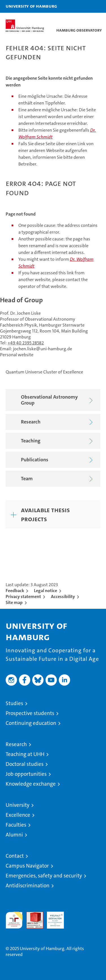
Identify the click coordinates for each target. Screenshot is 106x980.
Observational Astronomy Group (58, 400)
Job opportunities (26, 774)
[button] (84, 6)
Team (58, 479)
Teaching (58, 441)
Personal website (17, 355)
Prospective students (30, 713)
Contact (15, 856)
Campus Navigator (27, 866)
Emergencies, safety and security (44, 876)
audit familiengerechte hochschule (14, 920)
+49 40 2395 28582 (26, 343)
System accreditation (76, 918)
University (18, 805)
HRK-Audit (52, 918)
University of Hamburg (31, 6)
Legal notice (46, 591)
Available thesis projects (45, 514)
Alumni (14, 835)
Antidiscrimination (28, 886)
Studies (14, 703)
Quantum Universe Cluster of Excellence (44, 372)
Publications (58, 460)
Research (58, 422)
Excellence (18, 815)
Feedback (15, 591)
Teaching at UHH (25, 754)
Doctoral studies (25, 764)
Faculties (16, 825)
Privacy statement (23, 597)
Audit (32, 915)
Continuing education (31, 723)
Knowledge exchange (31, 784)
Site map (14, 602)
